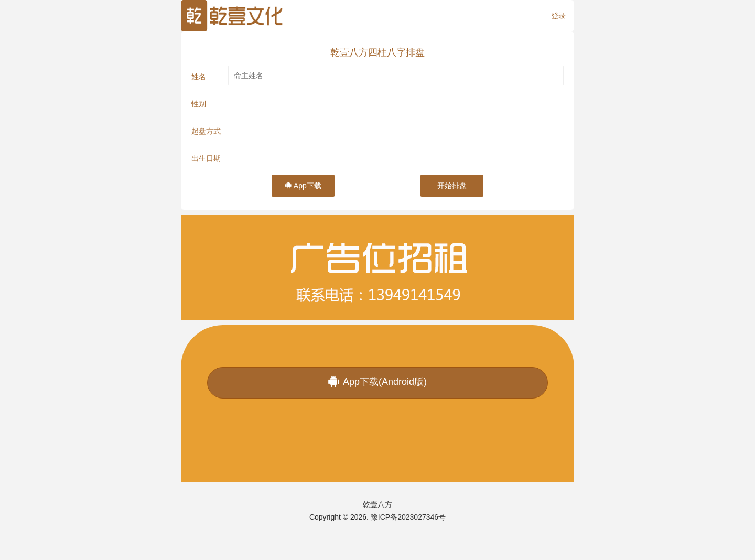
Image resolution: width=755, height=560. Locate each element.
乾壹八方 (377, 504)
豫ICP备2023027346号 (408, 517)
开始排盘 (452, 186)
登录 (558, 16)
